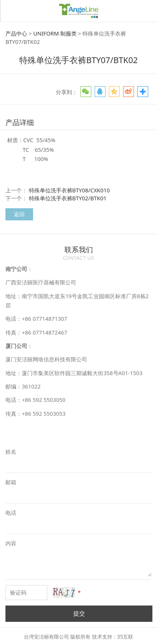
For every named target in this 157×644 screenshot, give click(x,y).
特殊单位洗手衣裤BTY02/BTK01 (68, 198)
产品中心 (16, 33)
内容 (11, 543)
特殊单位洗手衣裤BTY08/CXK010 (69, 190)
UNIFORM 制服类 (55, 33)
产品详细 (20, 122)
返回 (19, 214)
